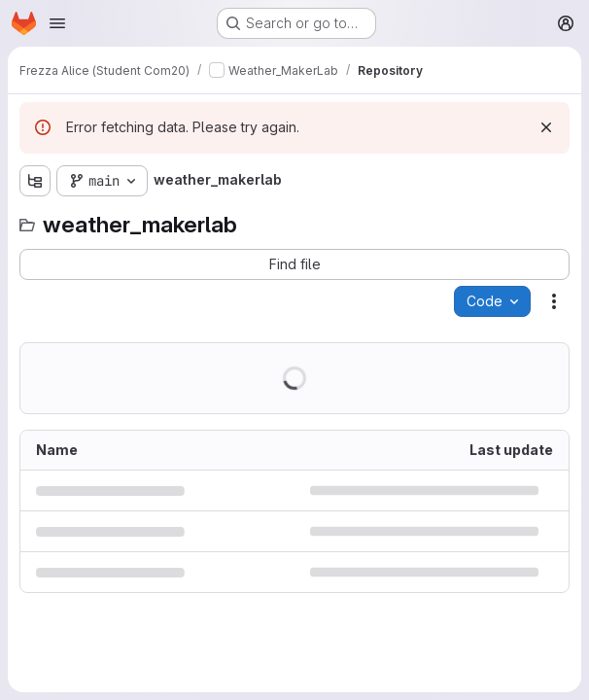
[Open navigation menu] (57, 23)
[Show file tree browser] (35, 181)
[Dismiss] (546, 127)
